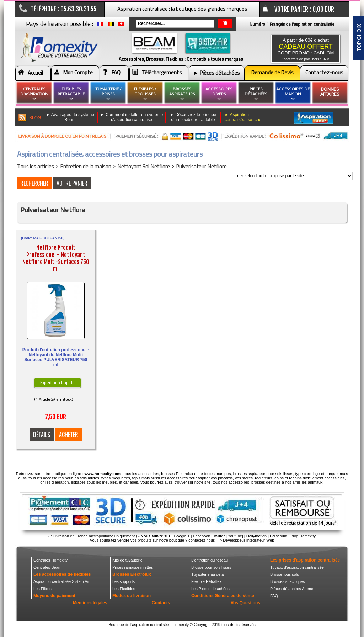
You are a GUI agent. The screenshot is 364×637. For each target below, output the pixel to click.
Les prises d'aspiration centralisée (305, 560)
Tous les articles (36, 166)
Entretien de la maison (86, 166)
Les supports (124, 581)
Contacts (161, 603)
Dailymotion (256, 536)
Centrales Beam (47, 567)
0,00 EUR (323, 9)
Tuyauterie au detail (208, 574)
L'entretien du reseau (210, 560)
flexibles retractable (71, 94)
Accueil (35, 73)
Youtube (235, 536)
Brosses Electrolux (132, 574)
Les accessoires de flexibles (62, 574)
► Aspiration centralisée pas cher (244, 117)
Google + (182, 536)
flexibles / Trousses (145, 94)
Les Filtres (42, 589)
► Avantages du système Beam (70, 117)
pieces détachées (256, 94)
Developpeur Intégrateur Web (248, 540)
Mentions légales (90, 603)
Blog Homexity (303, 536)
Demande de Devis (272, 72)
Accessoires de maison (293, 94)
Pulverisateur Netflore (201, 166)
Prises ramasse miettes (133, 567)
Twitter (219, 536)
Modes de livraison (132, 596)
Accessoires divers (219, 94)
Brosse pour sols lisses (211, 567)
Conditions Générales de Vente (223, 596)
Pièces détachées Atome (292, 589)
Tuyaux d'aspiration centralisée (297, 567)
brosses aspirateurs (182, 94)
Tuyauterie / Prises (108, 94)
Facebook (202, 536)
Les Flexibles (124, 589)
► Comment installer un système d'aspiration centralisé (132, 117)
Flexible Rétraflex (206, 581)
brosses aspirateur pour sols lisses (263, 474)
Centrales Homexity (50, 560)
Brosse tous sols (285, 574)
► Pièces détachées (217, 73)
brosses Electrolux (177, 474)
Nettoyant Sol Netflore (144, 166)
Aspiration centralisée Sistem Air (61, 581)
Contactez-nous (324, 72)
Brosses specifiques (288, 581)
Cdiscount (279, 536)
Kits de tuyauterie (127, 560)
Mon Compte (78, 72)
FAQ (116, 72)
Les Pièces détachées (210, 589)
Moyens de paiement (54, 596)
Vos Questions (245, 603)
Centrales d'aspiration (34, 94)
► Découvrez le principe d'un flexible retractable (193, 117)
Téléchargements (162, 72)
